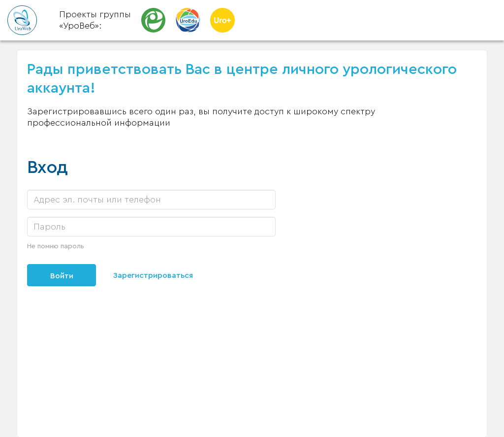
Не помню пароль (56, 246)
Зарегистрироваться (153, 275)
